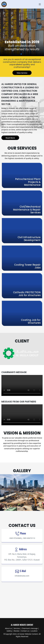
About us (9, 628)
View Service (22, 73)
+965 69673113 (29, 538)
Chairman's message (30, 628)
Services (17, 628)
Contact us (25, 631)
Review (16, 631)
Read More (10, 138)
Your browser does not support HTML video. (22, 385)
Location (34, 631)
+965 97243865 (15, 538)
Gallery (9, 631)
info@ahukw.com (22, 576)
